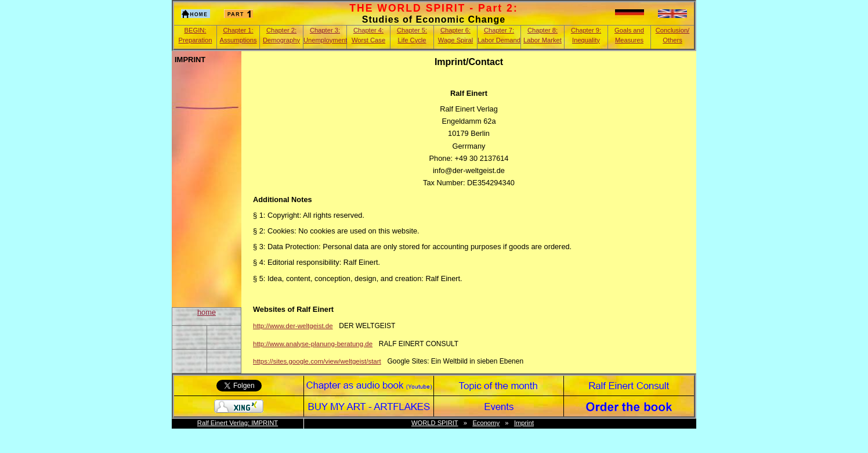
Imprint (524, 423)
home (207, 312)
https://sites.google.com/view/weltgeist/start (317, 361)
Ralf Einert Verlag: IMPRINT (238, 423)
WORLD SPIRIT (435, 423)
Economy (486, 423)
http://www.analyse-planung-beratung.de (313, 344)
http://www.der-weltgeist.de (293, 326)
